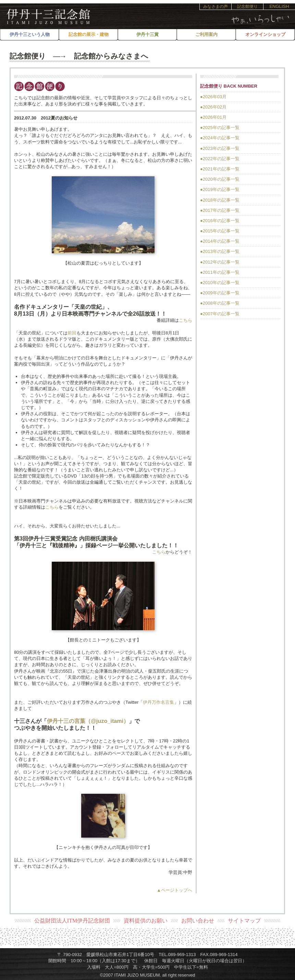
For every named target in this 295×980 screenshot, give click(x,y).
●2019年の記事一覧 (220, 189)
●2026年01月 (213, 117)
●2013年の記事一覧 (220, 251)
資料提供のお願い (146, 921)
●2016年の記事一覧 (220, 221)
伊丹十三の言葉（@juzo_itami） (88, 721)
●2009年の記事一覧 (220, 293)
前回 (72, 333)
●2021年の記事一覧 (220, 169)
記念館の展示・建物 (89, 34)
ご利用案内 (206, 34)
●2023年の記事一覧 (220, 148)
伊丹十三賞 (147, 34)
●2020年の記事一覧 (220, 179)
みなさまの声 (216, 7)
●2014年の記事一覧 (220, 241)
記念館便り (247, 7)
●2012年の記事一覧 (220, 262)
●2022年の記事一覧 (220, 159)
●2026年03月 (213, 97)
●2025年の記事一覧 (220, 128)
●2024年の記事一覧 (220, 138)
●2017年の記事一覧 (220, 210)
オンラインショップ (265, 34)
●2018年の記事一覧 (220, 200)
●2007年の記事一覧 (220, 314)
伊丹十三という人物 (30, 34)
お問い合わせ (198, 921)
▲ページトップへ (174, 890)
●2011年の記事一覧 (220, 272)
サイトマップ (244, 921)
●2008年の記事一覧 (220, 303)
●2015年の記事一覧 (220, 231)
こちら (186, 320)
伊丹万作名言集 (158, 702)
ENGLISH (279, 6)
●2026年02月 (213, 107)
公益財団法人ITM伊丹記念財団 (72, 921)
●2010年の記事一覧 (220, 283)
